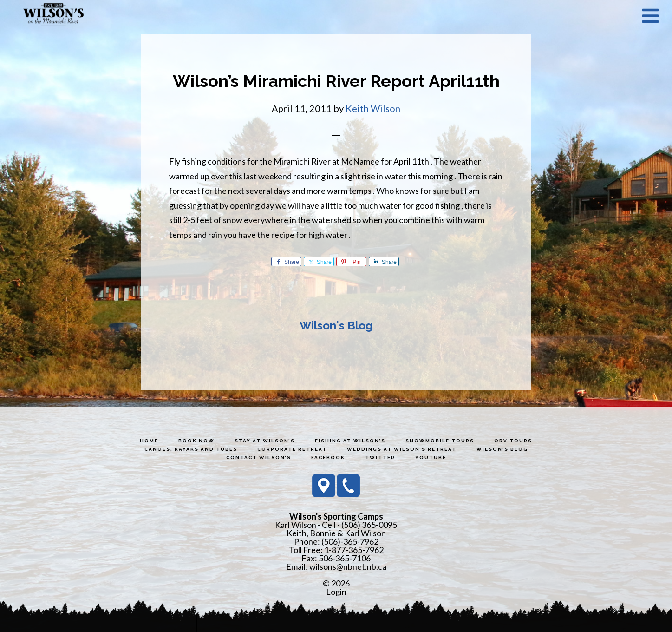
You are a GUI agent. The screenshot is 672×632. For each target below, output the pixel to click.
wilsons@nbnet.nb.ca (348, 566)
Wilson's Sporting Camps (53, 15)
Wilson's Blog (336, 326)
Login (336, 592)
